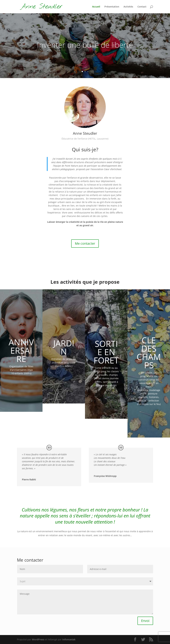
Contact (142, 7)
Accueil (96, 7)
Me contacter (85, 243)
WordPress (38, 639)
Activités (128, 7)
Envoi (145, 621)
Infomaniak (69, 639)
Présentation (112, 7)
